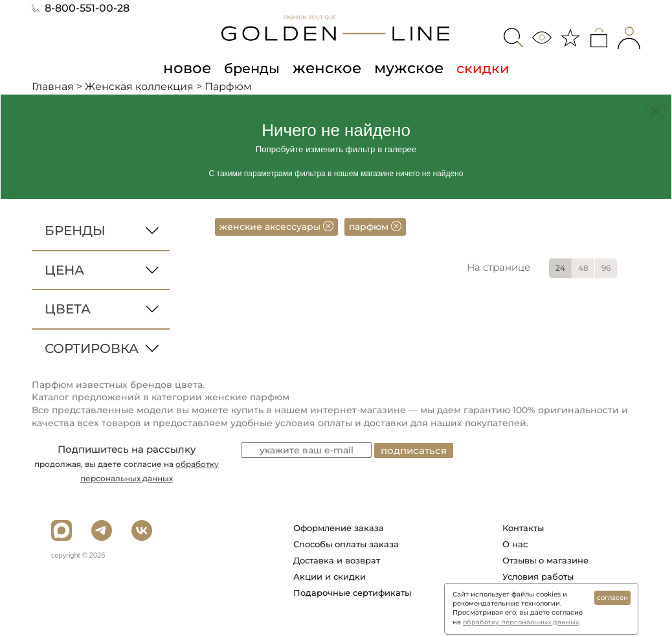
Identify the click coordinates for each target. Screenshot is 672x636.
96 (606, 267)
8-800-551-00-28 (81, 8)
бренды (255, 67)
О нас (515, 543)
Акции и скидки (330, 575)
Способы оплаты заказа (346, 543)
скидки (474, 67)
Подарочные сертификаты (352, 591)
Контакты (523, 527)
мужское (403, 67)
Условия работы (538, 575)
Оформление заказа (339, 527)
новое (193, 67)
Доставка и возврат (337, 559)
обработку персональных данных (521, 622)
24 (560, 267)
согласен (612, 597)
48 (583, 267)
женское (327, 67)
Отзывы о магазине (545, 559)
